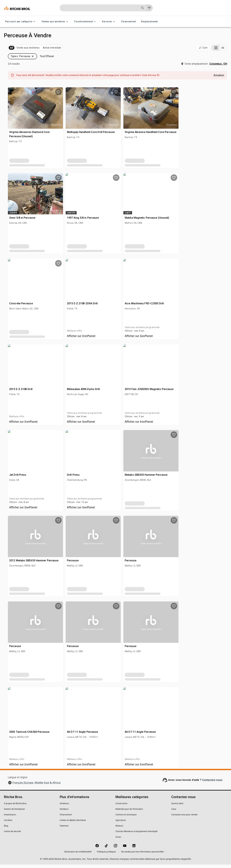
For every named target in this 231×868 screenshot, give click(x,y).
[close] (141, 416)
